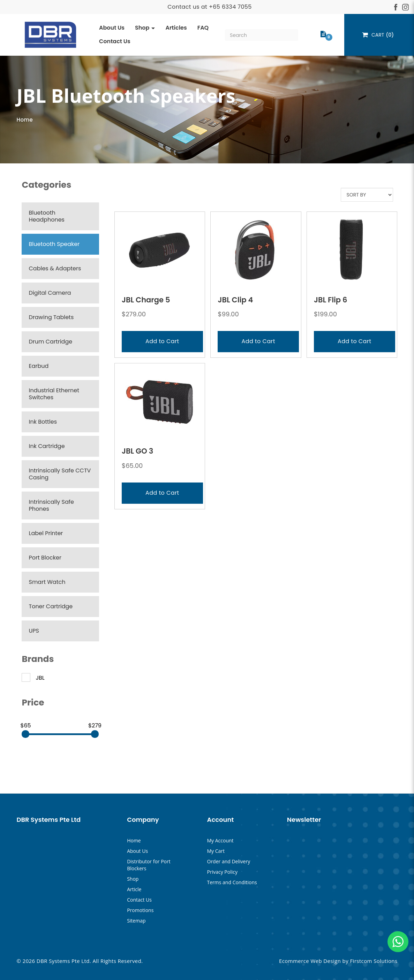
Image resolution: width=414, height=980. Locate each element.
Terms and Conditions (232, 882)
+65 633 (221, 7)
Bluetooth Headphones (46, 216)
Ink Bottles (43, 422)
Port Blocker (45, 558)
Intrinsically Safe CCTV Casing (60, 474)
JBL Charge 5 (146, 300)
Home (25, 120)
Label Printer (46, 533)
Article (134, 889)
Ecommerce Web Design (310, 961)
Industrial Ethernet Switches (54, 394)
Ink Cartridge (47, 446)
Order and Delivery (229, 861)
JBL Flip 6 (331, 300)
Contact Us (139, 900)
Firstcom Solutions (374, 961)
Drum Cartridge (50, 342)
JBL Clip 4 (235, 300)
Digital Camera (50, 293)
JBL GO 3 (137, 451)
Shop (133, 879)
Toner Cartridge (51, 606)
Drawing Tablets (51, 317)
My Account (220, 840)
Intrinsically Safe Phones (51, 505)
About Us (137, 851)
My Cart (216, 851)
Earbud (39, 366)
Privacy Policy (222, 872)
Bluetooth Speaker (54, 244)
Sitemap (136, 921)
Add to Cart (162, 341)
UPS (34, 631)
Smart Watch (47, 582)
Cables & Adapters (55, 268)
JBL (33, 678)
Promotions (140, 910)
